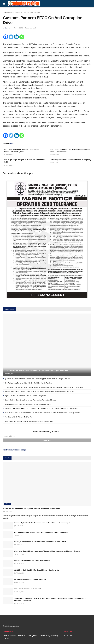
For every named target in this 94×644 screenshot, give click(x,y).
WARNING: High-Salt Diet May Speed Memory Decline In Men (37, 570)
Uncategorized (30, 28)
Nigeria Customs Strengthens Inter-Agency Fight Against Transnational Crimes (30, 400)
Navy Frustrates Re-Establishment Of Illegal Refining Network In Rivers (28, 404)
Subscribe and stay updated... (47, 432)
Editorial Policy (45, 636)
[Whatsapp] (22, 37)
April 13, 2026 (19, 592)
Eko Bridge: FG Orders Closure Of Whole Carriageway (70, 160)
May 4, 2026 (18, 535)
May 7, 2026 (54, 163)
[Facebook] (6, 37)
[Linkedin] (16, 37)
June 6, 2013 (18, 28)
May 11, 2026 (9, 155)
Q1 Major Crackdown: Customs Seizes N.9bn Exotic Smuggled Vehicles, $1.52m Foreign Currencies (37, 379)
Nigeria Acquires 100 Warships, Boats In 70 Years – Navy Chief (25, 396)
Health (8, 504)
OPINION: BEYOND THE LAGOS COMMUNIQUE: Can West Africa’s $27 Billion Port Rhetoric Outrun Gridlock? (42, 409)
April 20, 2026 (19, 573)
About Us (13, 636)
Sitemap (55, 636)
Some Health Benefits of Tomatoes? (28, 589)
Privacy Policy (33, 636)
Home (5, 12)
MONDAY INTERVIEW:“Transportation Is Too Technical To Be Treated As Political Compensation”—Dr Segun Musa (42, 413)
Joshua (8, 28)
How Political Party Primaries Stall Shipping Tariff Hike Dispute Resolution (29, 383)
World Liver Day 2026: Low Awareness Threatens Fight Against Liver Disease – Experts (47, 551)
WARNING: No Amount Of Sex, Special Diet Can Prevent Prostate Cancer (31, 509)
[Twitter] (11, 37)
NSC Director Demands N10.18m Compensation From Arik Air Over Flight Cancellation (36, 371)
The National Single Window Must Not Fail (18, 417)
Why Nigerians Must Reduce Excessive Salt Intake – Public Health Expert (42, 532)
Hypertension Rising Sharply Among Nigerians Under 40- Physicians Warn (29, 421)
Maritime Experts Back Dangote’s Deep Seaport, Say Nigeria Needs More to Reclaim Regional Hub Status (39, 392)
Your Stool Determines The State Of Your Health (32, 561)
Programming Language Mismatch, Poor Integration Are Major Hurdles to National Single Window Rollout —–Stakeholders (45, 387)
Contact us (22, 636)
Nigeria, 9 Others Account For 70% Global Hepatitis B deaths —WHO (40, 542)
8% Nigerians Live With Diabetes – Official (30, 579)
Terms (6, 639)
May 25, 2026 (9, 374)
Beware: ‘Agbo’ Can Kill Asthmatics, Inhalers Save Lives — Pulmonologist (42, 523)
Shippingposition (14, 626)
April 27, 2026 (19, 554)
